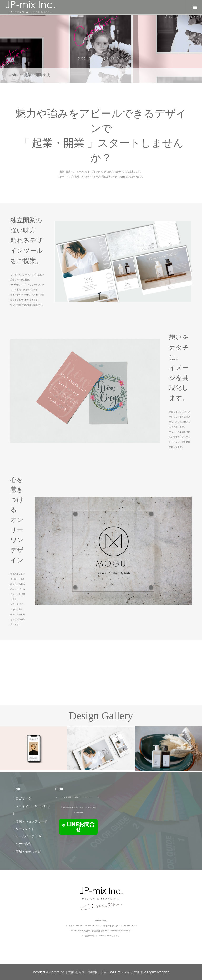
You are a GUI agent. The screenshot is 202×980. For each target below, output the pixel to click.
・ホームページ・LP (27, 836)
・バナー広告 (22, 844)
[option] (34, 748)
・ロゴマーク (22, 798)
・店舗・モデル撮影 (27, 852)
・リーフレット (23, 829)
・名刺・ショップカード (30, 821)
